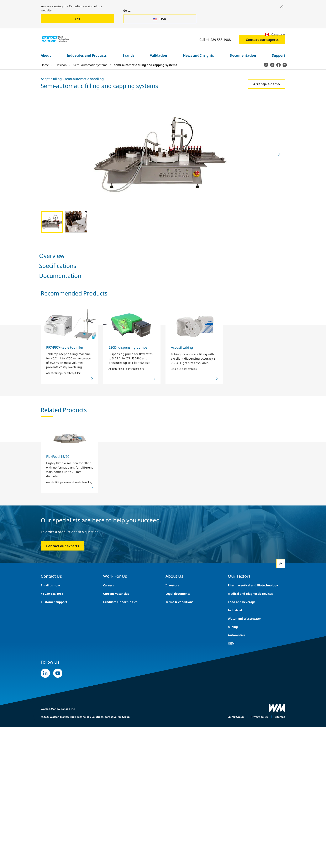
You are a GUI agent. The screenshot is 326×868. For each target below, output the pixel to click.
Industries (60, 37)
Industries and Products (87, 70)
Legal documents (178, 781)
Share (188, 341)
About (46, 70)
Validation (159, 70)
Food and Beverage (242, 790)
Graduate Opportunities (120, 790)
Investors (172, 773)
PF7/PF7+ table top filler (65, 535)
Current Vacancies (116, 781)
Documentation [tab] (98, 271)
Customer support (54, 790)
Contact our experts (262, 54)
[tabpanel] (163, 372)
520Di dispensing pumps (128, 535)
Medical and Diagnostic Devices (250, 781)
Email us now (50, 773)
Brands (128, 70)
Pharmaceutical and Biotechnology (253, 773)
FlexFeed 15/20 (58, 644)
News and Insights (198, 70)
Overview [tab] (46, 271)
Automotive (236, 823)
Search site (184, 36)
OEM (231, 831)
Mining (233, 815)
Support (279, 70)
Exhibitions (230, 36)
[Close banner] (282, 6)
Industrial (235, 798)
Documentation (243, 70)
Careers (209, 36)
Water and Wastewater (244, 806)
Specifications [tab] (69, 271)
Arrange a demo (267, 98)
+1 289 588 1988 (52, 781)
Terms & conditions (179, 790)
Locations (251, 36)
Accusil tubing (182, 535)
